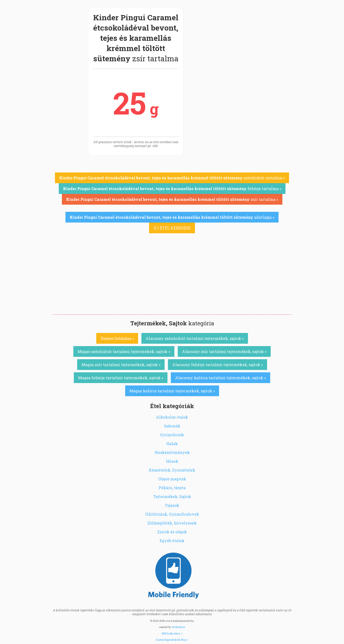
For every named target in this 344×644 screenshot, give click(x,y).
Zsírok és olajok (172, 532)
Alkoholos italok (172, 417)
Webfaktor (178, 627)
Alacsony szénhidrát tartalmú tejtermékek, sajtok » (195, 338)
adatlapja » (172, 217)
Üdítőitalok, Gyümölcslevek (172, 514)
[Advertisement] (172, 279)
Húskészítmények (172, 452)
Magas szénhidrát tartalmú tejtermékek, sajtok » (124, 351)
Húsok (172, 461)
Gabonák (172, 426)
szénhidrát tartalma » (172, 178)
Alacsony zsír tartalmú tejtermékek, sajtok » (224, 351)
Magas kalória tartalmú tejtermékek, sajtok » (172, 391)
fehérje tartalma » (172, 189)
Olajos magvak (172, 479)
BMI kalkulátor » (172, 633)
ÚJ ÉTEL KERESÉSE (172, 228)
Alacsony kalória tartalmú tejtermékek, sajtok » (220, 378)
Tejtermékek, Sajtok (172, 496)
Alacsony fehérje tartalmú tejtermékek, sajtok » (218, 365)
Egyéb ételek (172, 541)
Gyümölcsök (172, 435)
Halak (172, 444)
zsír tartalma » (172, 199)
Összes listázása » (117, 338)
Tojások (172, 505)
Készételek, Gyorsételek (172, 470)
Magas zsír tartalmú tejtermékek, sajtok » (121, 365)
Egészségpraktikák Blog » (172, 640)
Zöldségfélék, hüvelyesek (172, 523)
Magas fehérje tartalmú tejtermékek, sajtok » (121, 378)
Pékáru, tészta (172, 488)
